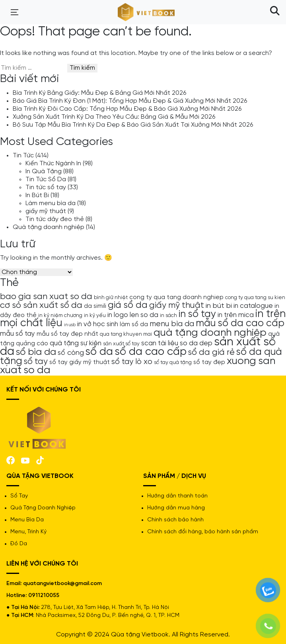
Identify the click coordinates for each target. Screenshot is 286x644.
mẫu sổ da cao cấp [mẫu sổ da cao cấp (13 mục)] (240, 323)
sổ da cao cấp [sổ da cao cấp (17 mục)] (151, 352)
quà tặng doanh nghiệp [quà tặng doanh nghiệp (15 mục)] (210, 333)
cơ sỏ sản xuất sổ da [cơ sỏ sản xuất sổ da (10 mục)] (41, 305)
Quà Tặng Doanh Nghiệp (43, 508)
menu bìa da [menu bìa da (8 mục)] (172, 324)
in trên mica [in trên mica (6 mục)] (236, 315)
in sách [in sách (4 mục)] (168, 315)
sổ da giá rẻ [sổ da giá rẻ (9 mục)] (211, 352)
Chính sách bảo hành (175, 520)
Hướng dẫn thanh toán (177, 496)
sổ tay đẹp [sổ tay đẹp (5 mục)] (209, 362)
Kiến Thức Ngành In (53, 163)
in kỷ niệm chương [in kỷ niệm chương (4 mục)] (60, 315)
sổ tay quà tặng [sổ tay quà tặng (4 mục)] (173, 362)
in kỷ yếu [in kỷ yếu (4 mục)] (95, 315)
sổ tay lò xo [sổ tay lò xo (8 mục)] (132, 362)
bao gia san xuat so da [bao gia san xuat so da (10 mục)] (46, 297)
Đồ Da (19, 544)
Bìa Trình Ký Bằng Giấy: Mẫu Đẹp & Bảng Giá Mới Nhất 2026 (99, 93)
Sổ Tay (19, 496)
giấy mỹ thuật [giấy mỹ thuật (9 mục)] (177, 305)
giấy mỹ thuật (46, 211)
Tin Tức (23, 156)
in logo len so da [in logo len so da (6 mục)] (133, 315)
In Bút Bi (37, 195)
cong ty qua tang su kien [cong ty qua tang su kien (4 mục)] (255, 298)
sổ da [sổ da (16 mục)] (99, 352)
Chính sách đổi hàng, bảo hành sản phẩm (203, 532)
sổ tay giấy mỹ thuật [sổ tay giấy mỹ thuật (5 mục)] (80, 362)
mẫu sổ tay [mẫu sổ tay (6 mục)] (18, 334)
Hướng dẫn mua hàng (176, 508)
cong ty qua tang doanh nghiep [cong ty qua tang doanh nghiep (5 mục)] (176, 298)
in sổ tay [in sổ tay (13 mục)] (197, 314)
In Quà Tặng (44, 171)
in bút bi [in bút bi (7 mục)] (219, 306)
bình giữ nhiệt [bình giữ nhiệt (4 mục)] (111, 298)
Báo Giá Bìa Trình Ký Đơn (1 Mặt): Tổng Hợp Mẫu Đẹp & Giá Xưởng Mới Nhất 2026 (130, 101)
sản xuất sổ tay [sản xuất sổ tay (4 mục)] (121, 344)
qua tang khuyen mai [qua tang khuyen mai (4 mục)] (126, 334)
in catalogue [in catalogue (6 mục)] (253, 306)
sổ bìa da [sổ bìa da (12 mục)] (36, 352)
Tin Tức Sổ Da (46, 179)
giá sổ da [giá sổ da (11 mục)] (128, 305)
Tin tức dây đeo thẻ (55, 219)
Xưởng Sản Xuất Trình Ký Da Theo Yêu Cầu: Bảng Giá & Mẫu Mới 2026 (114, 117)
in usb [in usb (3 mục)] (70, 325)
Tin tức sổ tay (46, 187)
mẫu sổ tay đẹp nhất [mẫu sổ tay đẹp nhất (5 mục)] (67, 334)
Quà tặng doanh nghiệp (49, 227)
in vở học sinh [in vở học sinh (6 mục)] (98, 324)
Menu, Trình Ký (28, 532)
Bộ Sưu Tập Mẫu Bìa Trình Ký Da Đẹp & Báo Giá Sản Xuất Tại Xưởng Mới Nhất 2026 (133, 125)
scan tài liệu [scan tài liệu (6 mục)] (160, 343)
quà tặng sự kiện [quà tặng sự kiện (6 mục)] (76, 343)
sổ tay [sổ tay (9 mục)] (36, 362)
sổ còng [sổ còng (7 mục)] (71, 353)
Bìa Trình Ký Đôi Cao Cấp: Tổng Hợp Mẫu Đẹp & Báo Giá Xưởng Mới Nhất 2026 (127, 109)
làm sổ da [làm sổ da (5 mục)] (134, 325)
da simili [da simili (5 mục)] (95, 306)
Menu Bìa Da (27, 520)
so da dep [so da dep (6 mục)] (196, 343)
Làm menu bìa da (51, 203)
